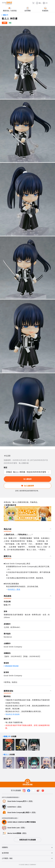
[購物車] (33, 3)
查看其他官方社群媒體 (27, 840)
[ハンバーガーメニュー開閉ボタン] (52, 3)
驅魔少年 (6, 15)
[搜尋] (30, 3)
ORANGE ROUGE (12, 666)
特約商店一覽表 (14, 589)
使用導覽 (5, 853)
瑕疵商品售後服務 (13, 714)
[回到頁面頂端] (27, 782)
